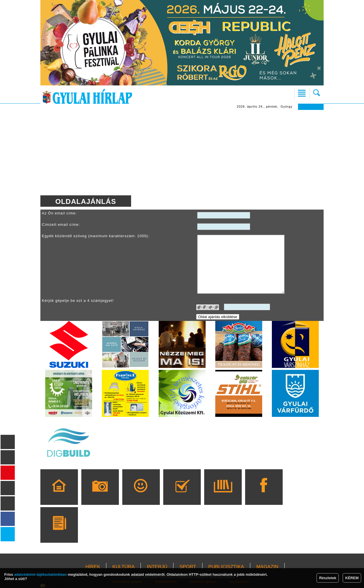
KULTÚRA (123, 567)
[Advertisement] (182, 153)
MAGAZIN (267, 567)
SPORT (188, 567)
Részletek (328, 578)
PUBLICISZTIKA (226, 567)
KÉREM (352, 578)
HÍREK (93, 567)
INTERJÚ (157, 567)
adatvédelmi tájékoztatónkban (41, 574)
